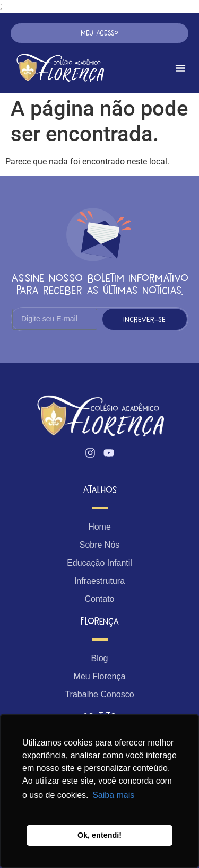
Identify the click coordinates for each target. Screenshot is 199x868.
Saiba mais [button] (113, 795)
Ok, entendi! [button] (99, 835)
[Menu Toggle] (180, 68)
